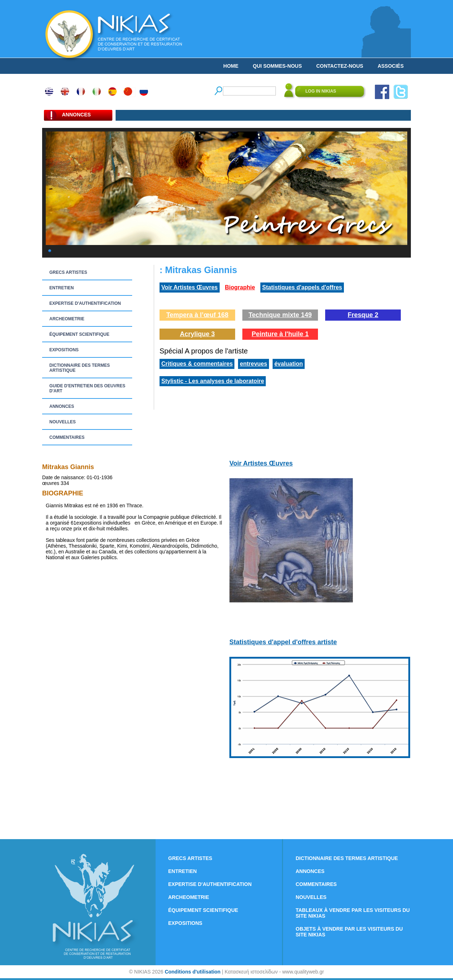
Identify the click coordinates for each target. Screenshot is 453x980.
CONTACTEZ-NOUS (340, 66)
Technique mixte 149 (280, 315)
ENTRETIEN (62, 288)
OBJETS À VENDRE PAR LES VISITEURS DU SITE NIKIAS (349, 932)
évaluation (289, 364)
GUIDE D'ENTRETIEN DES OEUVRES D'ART (87, 388)
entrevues (254, 364)
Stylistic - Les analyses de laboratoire (213, 381)
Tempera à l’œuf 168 (198, 315)
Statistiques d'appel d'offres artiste (283, 642)
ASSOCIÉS (391, 66)
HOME (231, 66)
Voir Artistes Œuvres (190, 287)
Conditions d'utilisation (192, 972)
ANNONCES (62, 406)
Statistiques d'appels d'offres (302, 287)
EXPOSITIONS (64, 350)
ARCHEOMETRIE (67, 319)
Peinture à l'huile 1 (280, 334)
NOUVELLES (62, 422)
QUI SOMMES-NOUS (277, 66)
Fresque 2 (363, 315)
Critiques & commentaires (197, 364)
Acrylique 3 (197, 334)
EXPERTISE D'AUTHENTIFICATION (85, 303)
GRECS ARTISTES (68, 272)
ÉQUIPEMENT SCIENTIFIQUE (79, 334)
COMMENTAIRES (67, 437)
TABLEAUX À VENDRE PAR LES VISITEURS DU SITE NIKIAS (353, 913)
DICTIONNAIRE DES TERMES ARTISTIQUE (80, 368)
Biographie (240, 287)
